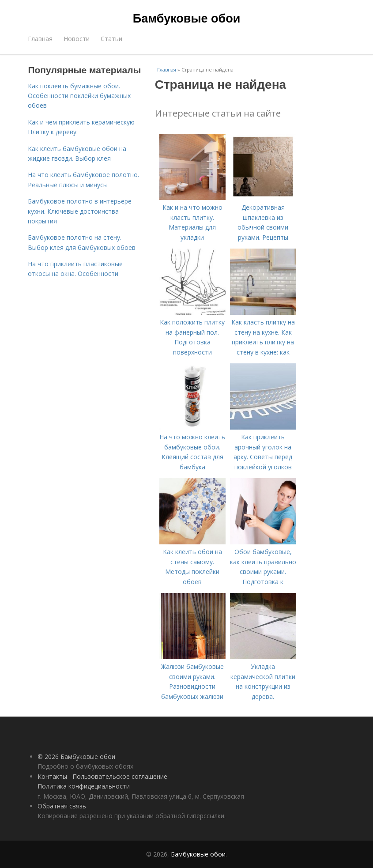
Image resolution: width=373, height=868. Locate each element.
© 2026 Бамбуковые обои (76, 757)
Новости (77, 39)
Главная (40, 39)
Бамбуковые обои (186, 19)
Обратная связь (62, 806)
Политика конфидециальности (84, 786)
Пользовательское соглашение (120, 776)
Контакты (52, 776)
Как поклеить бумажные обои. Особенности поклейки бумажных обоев (79, 96)
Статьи (111, 39)
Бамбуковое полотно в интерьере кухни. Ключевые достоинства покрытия (80, 211)
